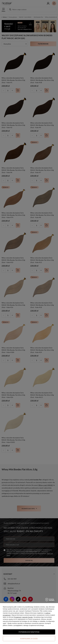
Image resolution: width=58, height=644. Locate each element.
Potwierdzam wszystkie (29, 632)
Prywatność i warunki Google (23, 617)
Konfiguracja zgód (29, 639)
